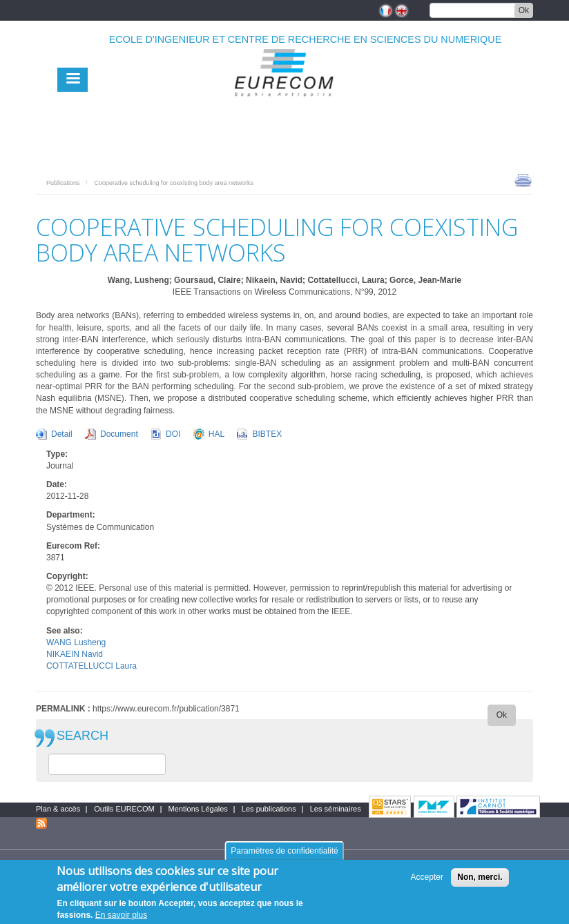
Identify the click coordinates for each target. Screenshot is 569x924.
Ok (524, 10)
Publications (63, 183)
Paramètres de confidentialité (284, 856)
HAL (216, 434)
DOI (173, 434)
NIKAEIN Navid (75, 654)
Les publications (269, 809)
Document (119, 434)
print (523, 179)
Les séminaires (336, 809)
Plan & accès (58, 809)
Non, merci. (480, 883)
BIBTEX (267, 434)
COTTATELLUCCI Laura (91, 666)
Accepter (427, 883)
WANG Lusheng (76, 642)
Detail (62, 434)
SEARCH (83, 736)
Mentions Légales (198, 809)
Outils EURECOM (124, 809)
